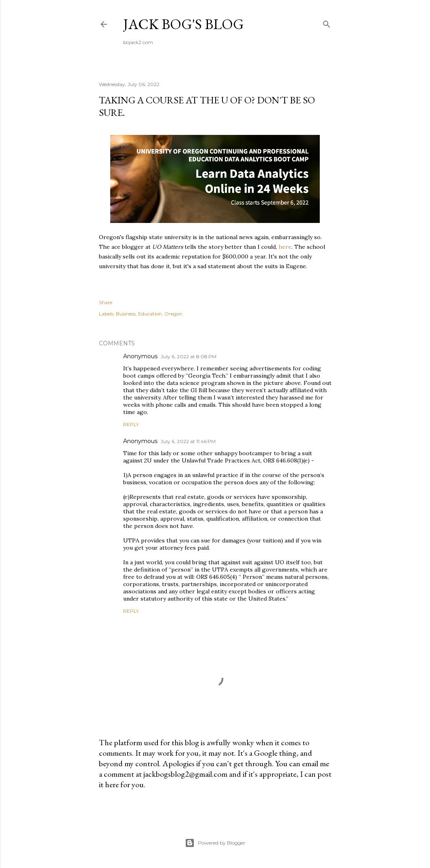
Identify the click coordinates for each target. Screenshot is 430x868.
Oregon (173, 314)
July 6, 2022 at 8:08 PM (189, 356)
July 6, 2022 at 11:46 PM (188, 441)
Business (126, 314)
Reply (131, 424)
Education (150, 314)
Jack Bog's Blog (184, 24)
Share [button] (106, 302)
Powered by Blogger (215, 843)
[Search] (327, 22)
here (285, 247)
